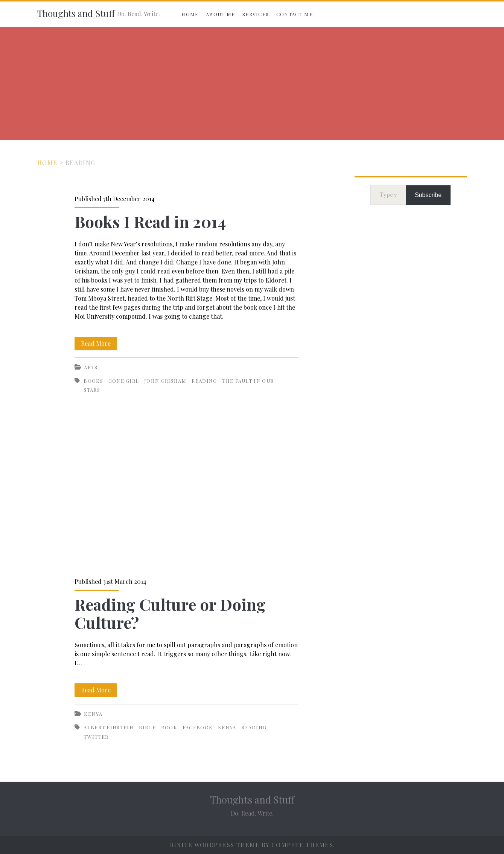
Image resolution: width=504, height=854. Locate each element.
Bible (148, 727)
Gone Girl (124, 381)
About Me (220, 14)
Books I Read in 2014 (150, 222)
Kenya (93, 714)
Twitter (96, 737)
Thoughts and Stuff (76, 13)
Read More (99, 344)
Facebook (198, 727)
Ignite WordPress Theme (214, 845)
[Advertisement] (252, 84)
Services (256, 14)
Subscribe (428, 195)
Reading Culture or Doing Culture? (187, 497)
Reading (204, 381)
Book (169, 727)
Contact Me (295, 14)
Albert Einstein (109, 727)
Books (93, 381)
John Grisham (165, 381)
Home (190, 14)
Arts (91, 367)
